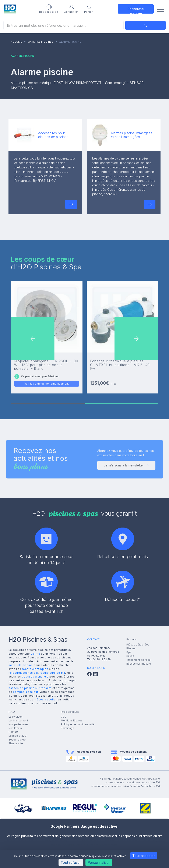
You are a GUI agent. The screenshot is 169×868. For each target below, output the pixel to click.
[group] (24, 808)
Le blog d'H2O (17, 736)
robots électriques (35, 669)
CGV (64, 717)
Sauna (130, 656)
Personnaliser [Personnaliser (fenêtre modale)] (99, 862)
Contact (13, 732)
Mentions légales (72, 720)
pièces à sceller (45, 699)
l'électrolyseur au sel (23, 673)
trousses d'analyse (35, 677)
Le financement (18, 720)
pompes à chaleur (25, 692)
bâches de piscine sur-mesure (30, 688)
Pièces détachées (138, 645)
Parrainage (68, 728)
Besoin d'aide (17, 740)
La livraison (15, 717)
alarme (36, 654)
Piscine (131, 648)
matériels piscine (21, 665)
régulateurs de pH (52, 673)
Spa (129, 652)
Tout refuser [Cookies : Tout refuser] (71, 862)
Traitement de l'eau (138, 660)
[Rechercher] (64, 25)
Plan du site (16, 743)
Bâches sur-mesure (139, 664)
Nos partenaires (18, 724)
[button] (71, 204)
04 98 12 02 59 (102, 659)
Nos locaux (15, 728)
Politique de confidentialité (78, 724)
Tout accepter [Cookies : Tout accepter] (144, 856)
